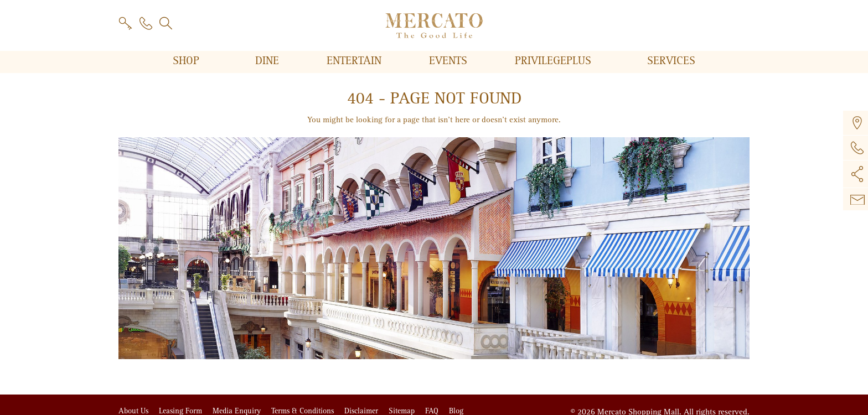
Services (671, 61)
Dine (269, 61)
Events (450, 61)
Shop (188, 61)
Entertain (356, 61)
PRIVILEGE (555, 61)
